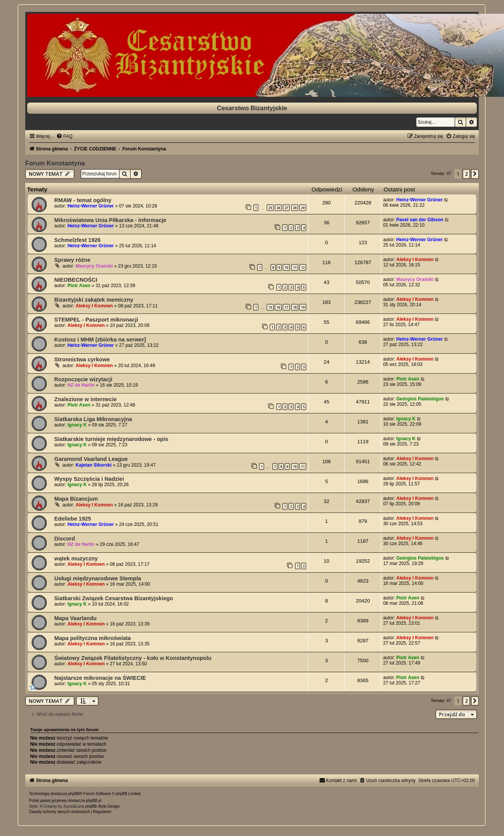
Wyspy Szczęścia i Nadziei (89, 479)
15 (270, 307)
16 (278, 307)
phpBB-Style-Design (103, 806)
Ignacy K (77, 425)
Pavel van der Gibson (420, 220)
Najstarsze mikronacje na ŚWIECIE (100, 678)
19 (303, 307)
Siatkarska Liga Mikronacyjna (93, 419)
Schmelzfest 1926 (77, 240)
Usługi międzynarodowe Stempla (98, 578)
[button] (475, 174)
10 (286, 267)
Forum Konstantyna (55, 163)
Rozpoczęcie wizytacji (83, 379)
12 (303, 267)
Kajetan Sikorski (94, 465)
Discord (65, 539)
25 (270, 208)
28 (295, 208)
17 (286, 307)
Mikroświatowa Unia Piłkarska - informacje (110, 220)
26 (278, 208)
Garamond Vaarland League (91, 459)
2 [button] (466, 174)
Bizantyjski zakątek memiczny (94, 300)
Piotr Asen (79, 286)
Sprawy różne (72, 260)
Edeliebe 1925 (73, 519)
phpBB (74, 794)
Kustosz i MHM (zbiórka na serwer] (100, 340)
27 (286, 208)
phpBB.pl (94, 801)
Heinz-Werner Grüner (91, 206)
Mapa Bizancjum (76, 499)
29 (303, 208)
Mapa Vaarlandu (76, 618)
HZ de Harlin (81, 385)
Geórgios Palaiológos (420, 399)
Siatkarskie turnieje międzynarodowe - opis (111, 439)
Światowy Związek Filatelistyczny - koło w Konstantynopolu (133, 658)
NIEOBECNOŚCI (76, 280)
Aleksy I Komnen (415, 260)
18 (295, 307)
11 (295, 267)
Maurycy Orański (94, 266)
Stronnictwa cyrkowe (82, 359)
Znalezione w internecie (86, 399)
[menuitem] (64, 136)
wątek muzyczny (76, 558)
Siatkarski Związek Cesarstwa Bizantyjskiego (114, 598)
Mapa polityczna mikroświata (93, 638)
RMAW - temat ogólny (83, 200)
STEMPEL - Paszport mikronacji (96, 320)
